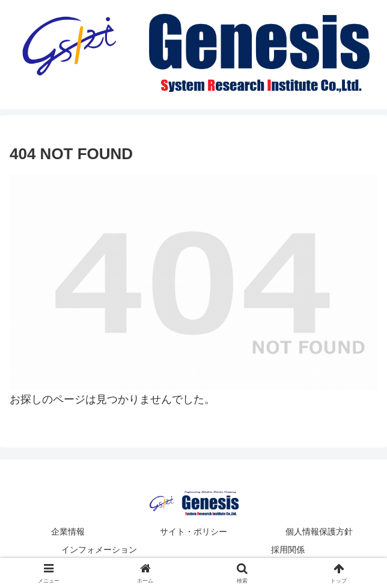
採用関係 (288, 550)
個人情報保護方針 (319, 532)
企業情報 (68, 532)
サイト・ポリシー (194, 532)
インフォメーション (99, 550)
